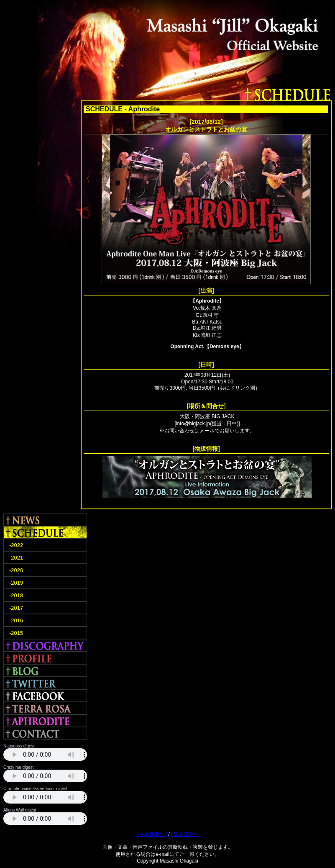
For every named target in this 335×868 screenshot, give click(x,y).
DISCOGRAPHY (45, 645)
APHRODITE (45, 721)
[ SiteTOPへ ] (186, 834)
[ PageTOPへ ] (151, 834)
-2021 (16, 558)
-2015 (16, 633)
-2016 (16, 620)
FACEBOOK (45, 696)
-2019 (16, 583)
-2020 (16, 570)
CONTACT (45, 733)
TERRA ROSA (45, 708)
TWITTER (45, 683)
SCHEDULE (45, 532)
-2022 (16, 545)
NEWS (45, 520)
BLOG (45, 670)
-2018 (16, 595)
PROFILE (45, 658)
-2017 (16, 608)
